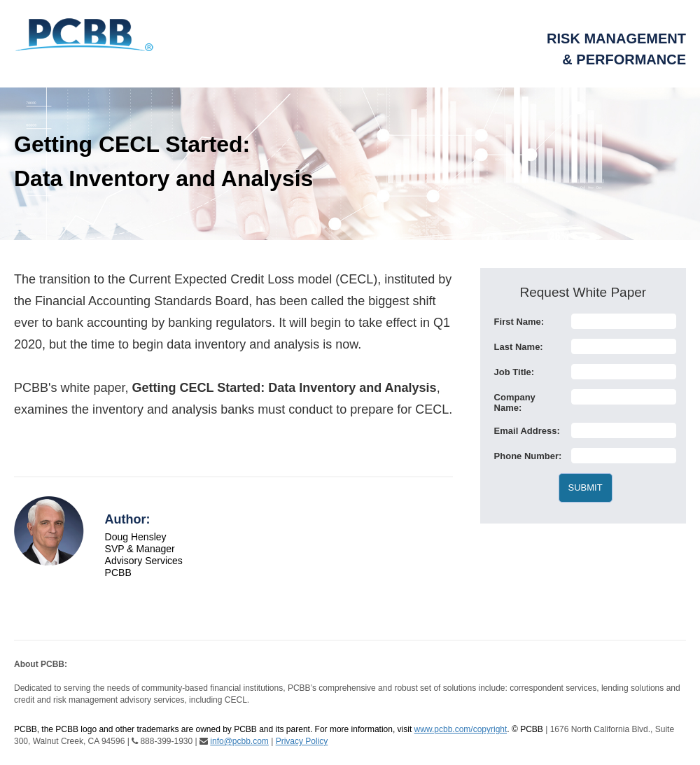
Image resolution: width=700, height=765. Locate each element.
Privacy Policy (302, 741)
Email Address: (527, 431)
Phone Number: (528, 456)
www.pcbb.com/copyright (461, 729)
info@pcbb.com (239, 741)
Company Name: (515, 403)
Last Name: (519, 347)
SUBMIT (586, 487)
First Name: (519, 322)
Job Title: (514, 372)
